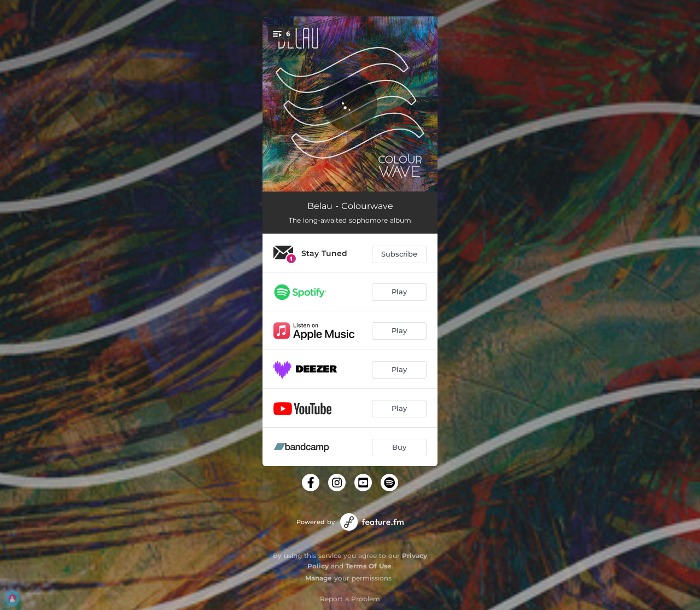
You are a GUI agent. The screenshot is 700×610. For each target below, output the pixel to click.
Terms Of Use (369, 566)
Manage (319, 578)
